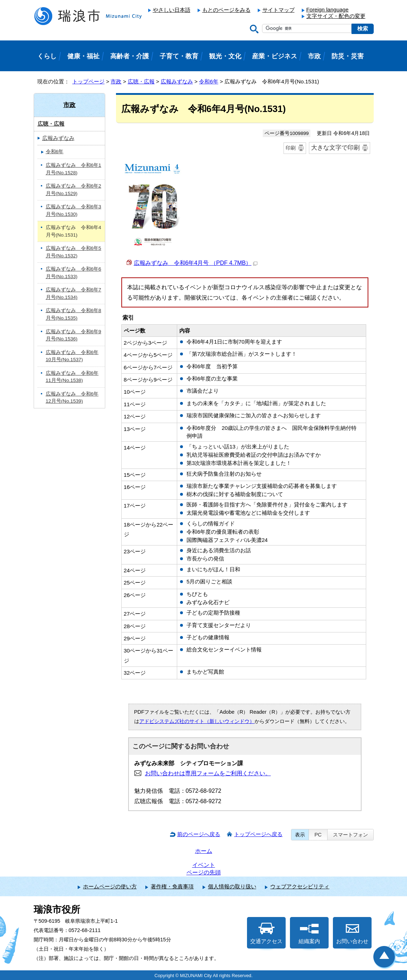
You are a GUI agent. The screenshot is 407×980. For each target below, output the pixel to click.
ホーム (204, 851)
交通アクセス (266, 933)
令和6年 (209, 81)
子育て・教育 (179, 56)
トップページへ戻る (258, 834)
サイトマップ (278, 10)
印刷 (291, 148)
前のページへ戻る (199, 834)
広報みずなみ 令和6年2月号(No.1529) (74, 190)
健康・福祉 (83, 56)
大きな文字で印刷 (335, 148)
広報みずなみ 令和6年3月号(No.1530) (74, 210)
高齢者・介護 (130, 56)
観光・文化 (225, 56)
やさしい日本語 (172, 10)
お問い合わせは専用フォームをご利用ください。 (208, 773)
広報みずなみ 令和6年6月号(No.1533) (74, 273)
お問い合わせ (352, 933)
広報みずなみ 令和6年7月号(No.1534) (74, 293)
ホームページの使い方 (110, 886)
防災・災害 (348, 56)
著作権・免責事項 (172, 886)
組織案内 (309, 933)
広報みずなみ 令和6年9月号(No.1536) (74, 335)
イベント (204, 865)
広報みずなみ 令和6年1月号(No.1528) (74, 169)
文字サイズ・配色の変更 (336, 16)
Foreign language (328, 9)
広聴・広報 (141, 81)
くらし (47, 56)
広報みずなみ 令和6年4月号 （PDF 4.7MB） (196, 263)
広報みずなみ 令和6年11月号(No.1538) (72, 377)
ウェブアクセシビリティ (300, 886)
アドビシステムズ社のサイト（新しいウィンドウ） (197, 721)
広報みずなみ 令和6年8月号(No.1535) (74, 314)
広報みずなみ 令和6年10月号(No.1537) (72, 356)
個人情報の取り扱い (232, 886)
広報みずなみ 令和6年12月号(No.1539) (72, 398)
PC (318, 835)
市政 (116, 81)
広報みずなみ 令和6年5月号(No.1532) (74, 252)
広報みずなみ (177, 81)
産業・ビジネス (275, 56)
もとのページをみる (226, 10)
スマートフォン (350, 835)
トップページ (88, 81)
